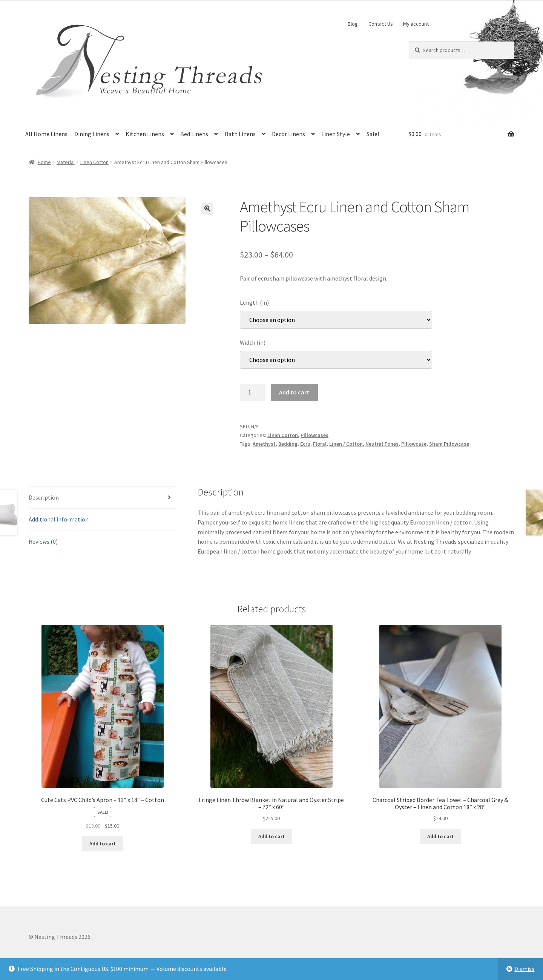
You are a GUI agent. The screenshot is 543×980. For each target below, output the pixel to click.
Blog (353, 24)
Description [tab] (44, 497)
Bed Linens (194, 134)
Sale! (373, 134)
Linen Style (336, 134)
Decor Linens (288, 134)
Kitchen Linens (145, 134)
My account (416, 24)
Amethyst (264, 444)
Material (66, 162)
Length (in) (254, 302)
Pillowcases (314, 435)
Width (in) (253, 342)
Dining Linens (92, 134)
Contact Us (381, 24)
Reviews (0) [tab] (43, 541)
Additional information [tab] (59, 519)
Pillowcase (414, 444)
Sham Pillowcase (449, 444)
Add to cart (294, 392)
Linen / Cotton (346, 444)
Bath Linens (240, 134)
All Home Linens (46, 134)
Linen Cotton (94, 162)
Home (44, 162)
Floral (320, 444)
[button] (207, 209)
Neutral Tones (382, 444)
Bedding (288, 444)
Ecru (305, 444)
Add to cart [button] (103, 844)
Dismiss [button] (524, 969)
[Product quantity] (253, 393)
